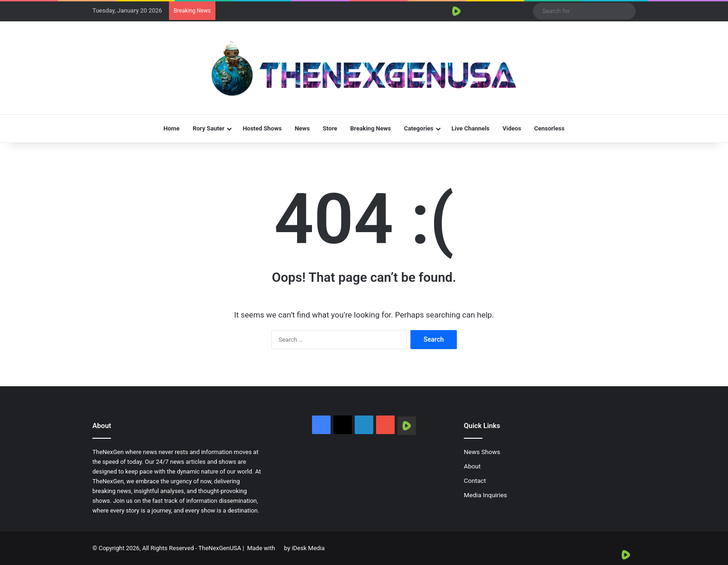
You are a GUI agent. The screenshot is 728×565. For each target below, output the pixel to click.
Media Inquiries (485, 495)
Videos (512, 128)
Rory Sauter (209, 128)
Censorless (549, 128)
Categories (419, 128)
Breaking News (370, 128)
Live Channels (471, 128)
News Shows (482, 452)
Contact (475, 481)
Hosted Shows (262, 128)
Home (172, 128)
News (302, 128)
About (472, 466)
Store (330, 128)
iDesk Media (308, 548)
